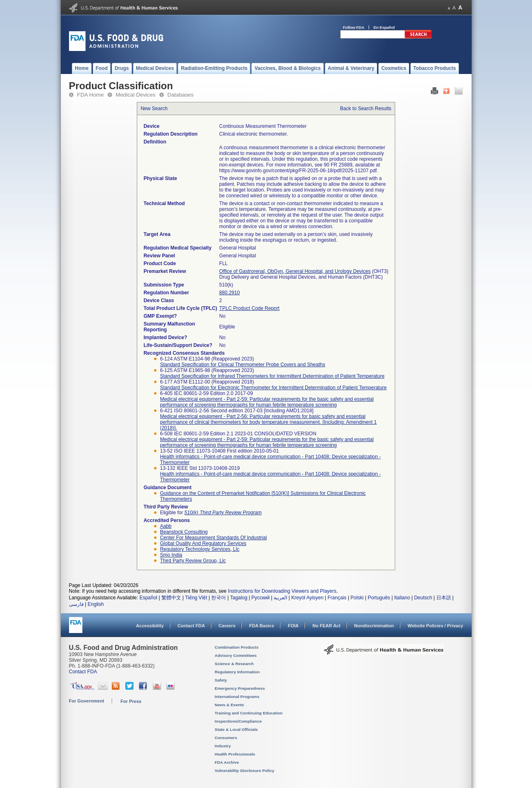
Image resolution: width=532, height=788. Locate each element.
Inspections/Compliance (238, 721)
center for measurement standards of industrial (213, 538)
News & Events (229, 705)
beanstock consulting (184, 532)
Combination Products (237, 647)
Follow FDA (354, 27)
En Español (384, 27)
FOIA (293, 626)
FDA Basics (261, 626)
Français (337, 598)
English (96, 604)
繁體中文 (171, 598)
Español (148, 598)
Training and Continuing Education (249, 713)
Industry (223, 746)
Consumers (226, 738)
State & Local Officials (236, 729)
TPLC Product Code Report (250, 308)
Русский (261, 598)
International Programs (237, 697)
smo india (171, 555)
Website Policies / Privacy (435, 626)
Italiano (402, 598)
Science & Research (234, 664)
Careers (227, 626)
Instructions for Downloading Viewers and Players (282, 591)
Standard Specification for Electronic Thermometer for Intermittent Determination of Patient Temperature (273, 388)
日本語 (444, 598)
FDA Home (91, 95)
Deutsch (423, 598)
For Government (87, 701)
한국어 (219, 598)
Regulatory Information (237, 672)
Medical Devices (136, 95)
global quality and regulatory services (203, 543)
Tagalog (239, 598)
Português (379, 598)
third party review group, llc (193, 561)
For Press (131, 701)
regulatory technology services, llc (199, 549)
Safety (221, 680)
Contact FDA (191, 626)
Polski (357, 598)
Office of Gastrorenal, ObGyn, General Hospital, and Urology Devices (295, 271)
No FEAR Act (326, 626)
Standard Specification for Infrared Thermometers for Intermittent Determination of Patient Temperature (272, 376)
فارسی (76, 604)
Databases (181, 95)
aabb (166, 526)
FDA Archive (227, 762)
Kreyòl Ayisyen (307, 598)
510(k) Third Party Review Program (223, 513)
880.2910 (230, 293)
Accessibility (150, 626)
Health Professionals (235, 754)
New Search (154, 109)
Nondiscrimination (374, 626)
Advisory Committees (236, 655)
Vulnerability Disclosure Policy (245, 771)
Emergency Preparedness (240, 688)
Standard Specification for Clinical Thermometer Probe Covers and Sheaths (242, 365)
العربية (280, 598)
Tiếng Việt (196, 598)
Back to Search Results (366, 109)
